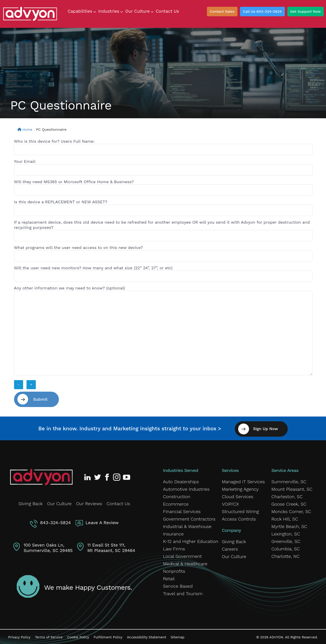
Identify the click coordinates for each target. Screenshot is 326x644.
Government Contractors (189, 518)
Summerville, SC (289, 481)
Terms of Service (49, 636)
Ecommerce (176, 503)
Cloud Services (237, 495)
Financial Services (182, 510)
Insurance (173, 533)
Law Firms (174, 548)
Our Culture (59, 502)
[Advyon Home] (41, 476)
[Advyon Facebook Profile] (107, 476)
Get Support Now (306, 11)
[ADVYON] (30, 13)
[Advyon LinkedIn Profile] (88, 476)
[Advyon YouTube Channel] (126, 476)
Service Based (178, 585)
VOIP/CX (230, 503)
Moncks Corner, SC (291, 510)
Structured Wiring (240, 510)
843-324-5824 (56, 521)
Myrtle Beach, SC (289, 525)
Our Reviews (89, 502)
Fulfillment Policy (108, 636)
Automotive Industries (186, 488)
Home (25, 129)
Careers (230, 548)
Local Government (182, 555)
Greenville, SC (286, 540)
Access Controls (239, 518)
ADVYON (276, 636)
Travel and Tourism (183, 592)
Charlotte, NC (285, 555)
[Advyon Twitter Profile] (98, 476)
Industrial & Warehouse (187, 525)
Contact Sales (222, 11)
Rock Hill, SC (285, 518)
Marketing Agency (240, 488)
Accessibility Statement (147, 636)
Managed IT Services (243, 481)
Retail (169, 578)
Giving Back (31, 502)
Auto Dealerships (181, 481)
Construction (177, 495)
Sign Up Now (268, 428)
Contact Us (118, 502)
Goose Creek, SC (289, 503)
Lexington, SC (286, 533)
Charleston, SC (287, 495)
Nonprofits (174, 570)
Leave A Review (102, 521)
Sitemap (178, 636)
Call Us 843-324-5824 (262, 11)
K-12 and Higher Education (191, 540)
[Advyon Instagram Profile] (117, 476)
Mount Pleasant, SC (292, 488)
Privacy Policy (19, 636)
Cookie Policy (78, 636)
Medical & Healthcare (185, 563)
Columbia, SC (286, 548)
